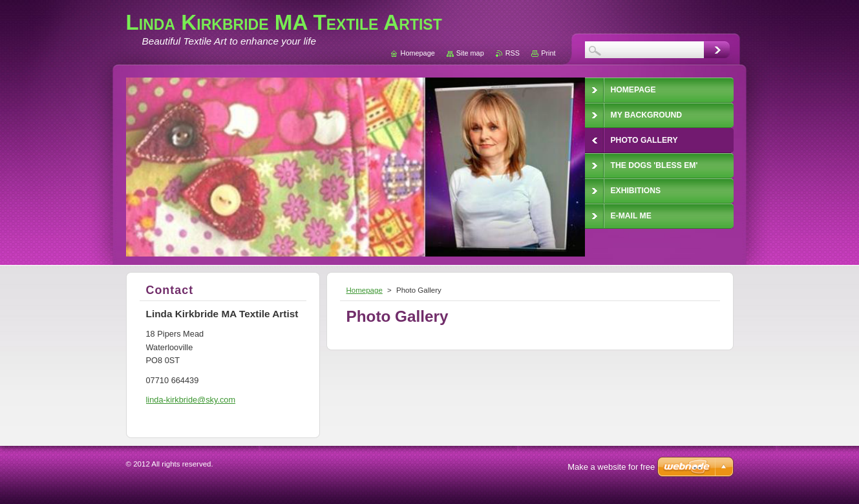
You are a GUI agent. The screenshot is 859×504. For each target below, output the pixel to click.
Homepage (365, 290)
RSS (513, 53)
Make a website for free (611, 467)
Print (548, 53)
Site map (470, 53)
